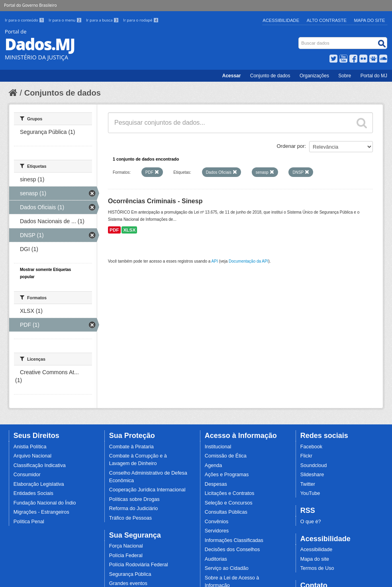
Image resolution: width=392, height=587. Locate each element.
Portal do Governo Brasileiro (30, 5)
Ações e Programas (227, 475)
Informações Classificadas (234, 540)
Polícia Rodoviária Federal (139, 565)
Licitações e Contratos (230, 493)
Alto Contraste (327, 20)
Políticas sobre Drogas (134, 499)
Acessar (232, 76)
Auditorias (216, 559)
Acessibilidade (281, 20)
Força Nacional (126, 546)
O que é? (311, 522)
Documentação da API (249, 261)
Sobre (345, 76)
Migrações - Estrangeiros (41, 512)
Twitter (308, 484)
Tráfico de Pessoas (130, 518)
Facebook (311, 447)
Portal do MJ (374, 76)
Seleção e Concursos (229, 503)
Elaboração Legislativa (39, 484)
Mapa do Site (370, 20)
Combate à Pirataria (131, 447)
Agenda (213, 465)
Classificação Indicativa (40, 465)
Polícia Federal (126, 556)
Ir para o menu (66, 20)
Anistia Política (30, 447)
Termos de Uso (317, 568)
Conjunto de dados (270, 76)
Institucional (218, 447)
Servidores (217, 531)
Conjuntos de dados (63, 93)
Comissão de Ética (226, 456)
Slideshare (312, 475)
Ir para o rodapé (141, 20)
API (215, 261)
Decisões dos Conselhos (232, 550)
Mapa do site (315, 559)
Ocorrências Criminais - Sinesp (155, 201)
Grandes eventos (128, 583)
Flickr (306, 456)
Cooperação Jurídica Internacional (147, 490)
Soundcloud (314, 465)
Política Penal (29, 522)
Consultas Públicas (226, 512)
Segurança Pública (130, 574)
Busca (299, 39)
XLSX (129, 230)
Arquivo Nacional (32, 456)
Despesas (216, 484)
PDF (114, 230)
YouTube (310, 493)
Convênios (217, 522)
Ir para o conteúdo (25, 20)
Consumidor (27, 475)
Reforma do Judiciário (134, 508)
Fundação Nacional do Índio (45, 503)
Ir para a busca (103, 20)
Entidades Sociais (33, 493)
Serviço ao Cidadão (227, 568)
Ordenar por (291, 146)
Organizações (314, 76)
